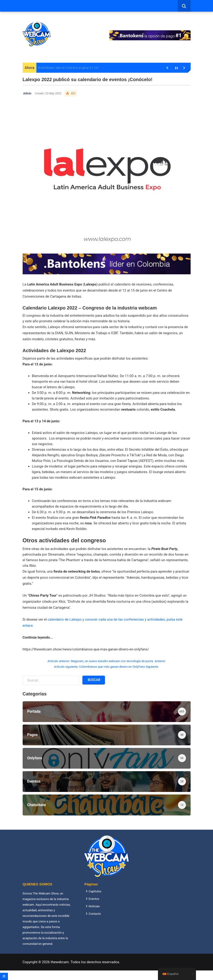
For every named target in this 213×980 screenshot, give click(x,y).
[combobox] (184, 6)
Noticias (94, 906)
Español (171, 974)
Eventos (94, 899)
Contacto (95, 914)
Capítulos (95, 891)
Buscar (94, 680)
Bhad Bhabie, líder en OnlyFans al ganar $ (65, 68)
